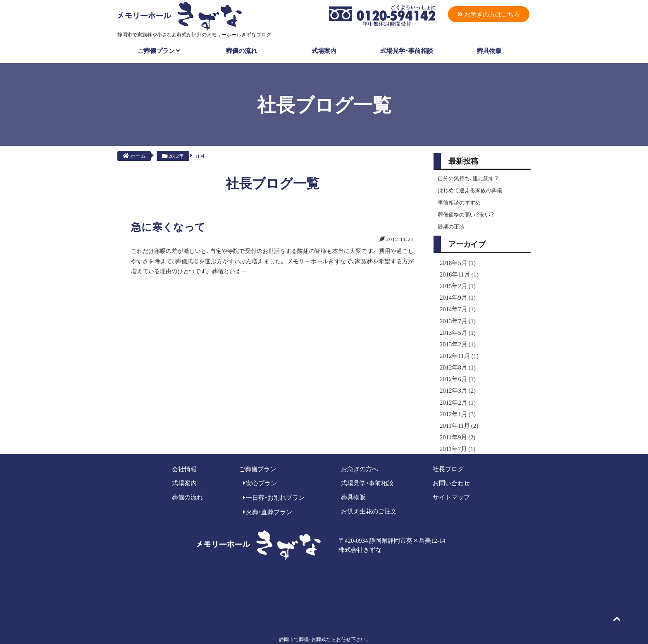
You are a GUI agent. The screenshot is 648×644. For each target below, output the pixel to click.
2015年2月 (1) (456, 281)
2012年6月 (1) (456, 369)
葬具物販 (489, 50)
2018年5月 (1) (456, 260)
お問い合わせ (451, 469)
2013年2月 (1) (456, 336)
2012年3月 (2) (456, 380)
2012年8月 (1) (456, 358)
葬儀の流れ (242, 50)
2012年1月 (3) (456, 402)
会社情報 (184, 455)
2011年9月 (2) (456, 424)
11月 (200, 155)
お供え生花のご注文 (369, 497)
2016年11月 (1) (457, 271)
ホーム (134, 155)
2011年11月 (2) (457, 413)
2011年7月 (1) (456, 435)
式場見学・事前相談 (407, 50)
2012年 (173, 155)
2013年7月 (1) (456, 315)
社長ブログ (448, 455)
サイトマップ (451, 483)
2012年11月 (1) (457, 347)
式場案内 (324, 50)
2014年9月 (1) (456, 293)
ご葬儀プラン (159, 50)
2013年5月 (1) (456, 325)
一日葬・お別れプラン (274, 484)
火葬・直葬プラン (268, 498)
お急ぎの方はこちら (488, 14)
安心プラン (260, 469)
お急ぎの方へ (360, 455)
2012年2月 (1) (456, 391)
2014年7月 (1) (456, 303)
